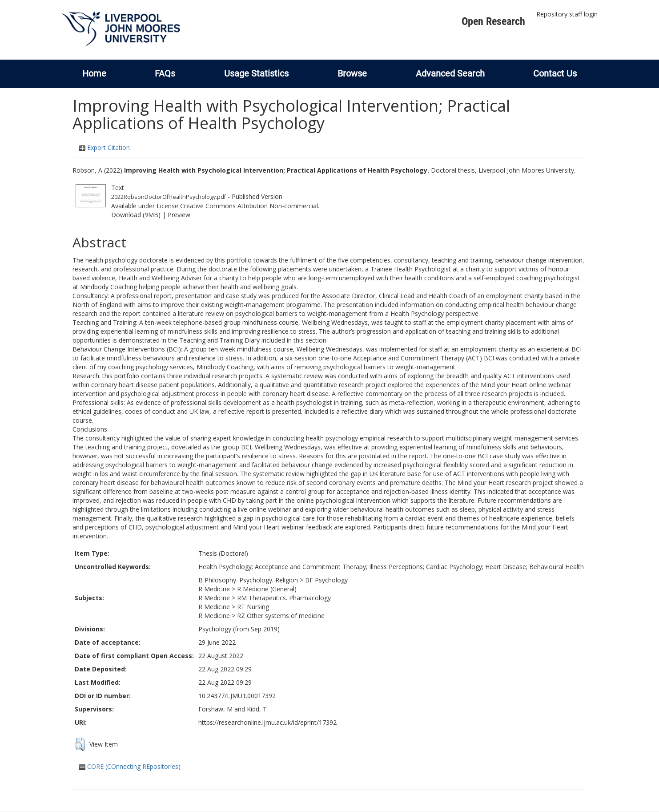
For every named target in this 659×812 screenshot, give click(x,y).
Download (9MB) (136, 215)
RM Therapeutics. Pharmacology (284, 598)
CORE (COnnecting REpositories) (130, 766)
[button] (80, 744)
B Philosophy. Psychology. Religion (248, 580)
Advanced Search (450, 73)
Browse (352, 73)
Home (94, 73)
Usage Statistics (256, 73)
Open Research (493, 21)
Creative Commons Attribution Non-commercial (249, 206)
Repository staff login (567, 14)
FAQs (165, 73)
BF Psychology (326, 580)
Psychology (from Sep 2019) (239, 629)
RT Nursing (253, 607)
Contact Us (555, 73)
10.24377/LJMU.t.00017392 (237, 696)
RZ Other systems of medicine (281, 616)
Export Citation (104, 147)
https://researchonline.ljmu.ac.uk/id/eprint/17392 (267, 722)
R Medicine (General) (267, 589)
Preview (179, 215)
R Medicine (214, 589)
